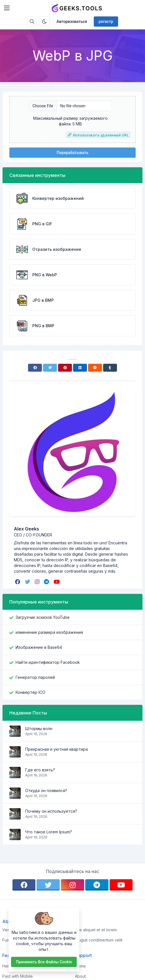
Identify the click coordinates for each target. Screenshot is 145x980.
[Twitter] (50, 368)
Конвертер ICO (30, 692)
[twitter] (28, 582)
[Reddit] (95, 368)
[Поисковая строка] (32, 22)
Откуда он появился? (46, 790)
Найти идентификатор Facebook (48, 662)
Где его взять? (40, 770)
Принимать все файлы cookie (44, 962)
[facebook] (18, 582)
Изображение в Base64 (39, 647)
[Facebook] (35, 368)
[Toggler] (7, 8)
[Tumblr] (110, 368)
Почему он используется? (51, 811)
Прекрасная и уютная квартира (56, 749)
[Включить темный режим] (44, 22)
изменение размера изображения (49, 632)
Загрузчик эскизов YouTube (43, 617)
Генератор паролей (35, 677)
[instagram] (38, 582)
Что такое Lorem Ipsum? (49, 832)
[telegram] (47, 582)
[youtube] (57, 582)
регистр (106, 22)
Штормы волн (39, 728)
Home (80, 966)
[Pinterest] (65, 368)
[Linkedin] (80, 368)
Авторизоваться (72, 22)
